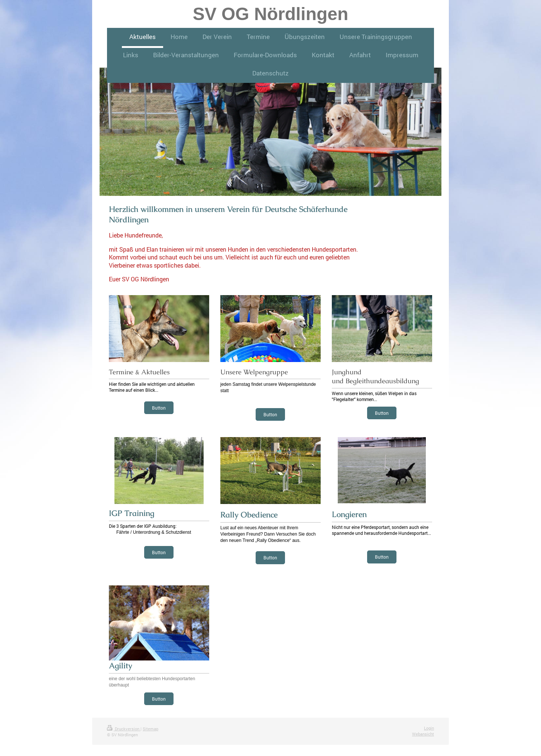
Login (429, 728)
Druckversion (124, 729)
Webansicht (423, 734)
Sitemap (150, 729)
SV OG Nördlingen (271, 14)
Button (159, 408)
